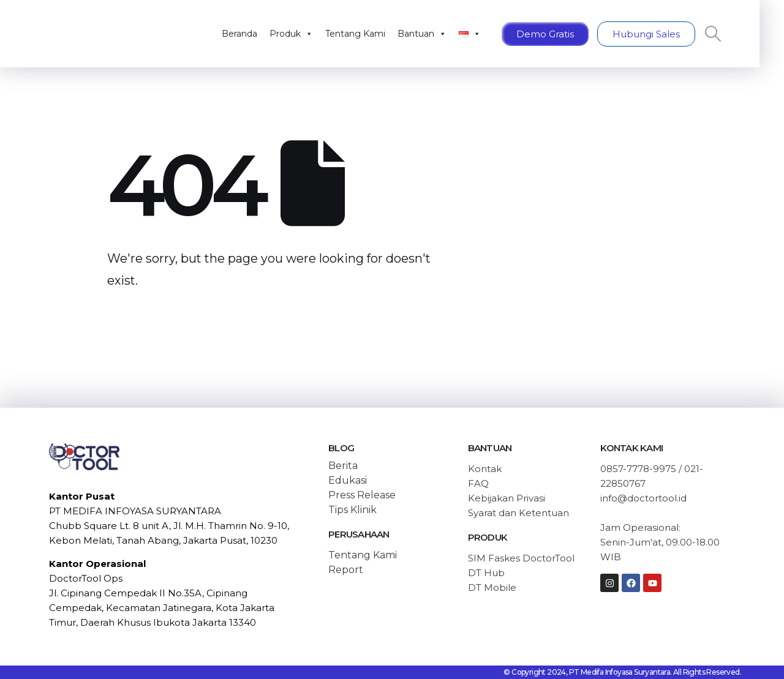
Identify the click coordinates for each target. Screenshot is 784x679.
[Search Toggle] (713, 34)
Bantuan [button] (422, 34)
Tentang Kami (355, 34)
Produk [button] (291, 34)
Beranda (239, 34)
